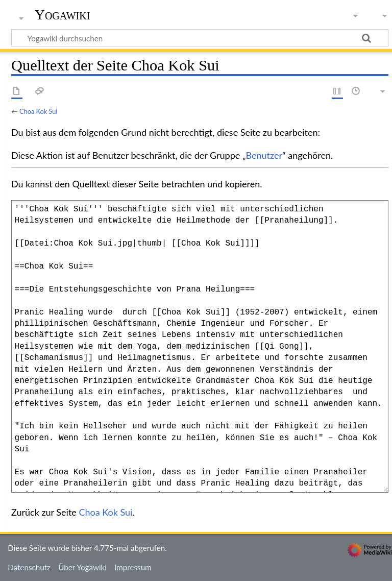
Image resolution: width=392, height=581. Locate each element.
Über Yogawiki (82, 567)
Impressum (133, 567)
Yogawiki (63, 15)
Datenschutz (29, 567)
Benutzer (264, 155)
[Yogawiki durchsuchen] (200, 38)
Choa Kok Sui (38, 111)
